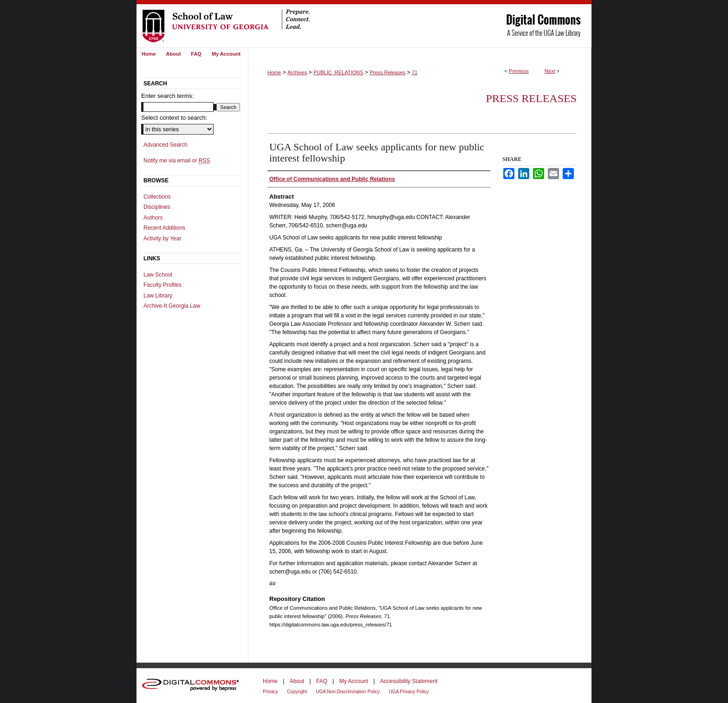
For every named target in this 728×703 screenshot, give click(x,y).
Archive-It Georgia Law (172, 306)
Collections (157, 197)
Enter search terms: (167, 96)
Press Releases (387, 72)
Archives (297, 72)
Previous (519, 71)
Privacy (270, 692)
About (297, 681)
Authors (153, 218)
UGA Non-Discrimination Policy (348, 692)
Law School (158, 275)
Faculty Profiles (162, 285)
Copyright (297, 692)
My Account (354, 681)
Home (274, 72)
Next (550, 71)
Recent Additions (164, 228)
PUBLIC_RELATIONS (338, 72)
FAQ (322, 681)
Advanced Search (166, 145)
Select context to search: (174, 118)
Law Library (158, 296)
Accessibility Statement (409, 681)
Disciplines (157, 207)
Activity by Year (162, 239)
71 (415, 72)
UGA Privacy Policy (409, 692)
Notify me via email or (177, 161)
